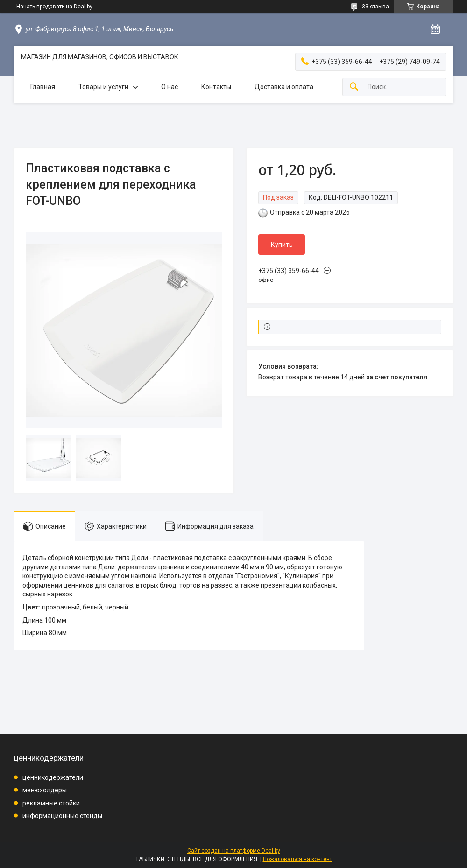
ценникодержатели (53, 777)
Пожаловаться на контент (297, 859)
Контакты (216, 87)
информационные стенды (62, 816)
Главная (43, 87)
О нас (170, 87)
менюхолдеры (45, 790)
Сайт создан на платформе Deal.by (234, 851)
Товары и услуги (103, 87)
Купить (282, 245)
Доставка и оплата (284, 87)
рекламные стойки (51, 803)
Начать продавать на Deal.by (54, 7)
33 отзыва (375, 7)
